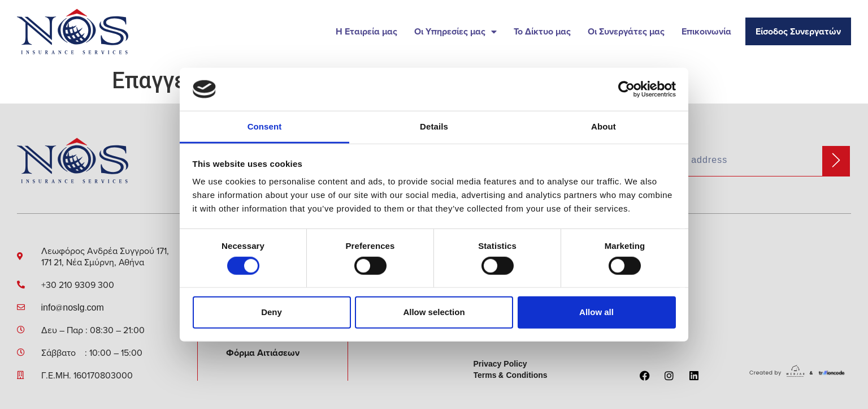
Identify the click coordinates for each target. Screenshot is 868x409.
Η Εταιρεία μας (366, 32)
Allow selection (434, 312)
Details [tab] (434, 126)
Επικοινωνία (706, 32)
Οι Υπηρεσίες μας (455, 32)
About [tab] (604, 126)
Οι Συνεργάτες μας (626, 32)
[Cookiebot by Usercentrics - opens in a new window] (626, 89)
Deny (272, 312)
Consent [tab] (265, 126)
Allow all (596, 312)
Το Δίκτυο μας (542, 32)
